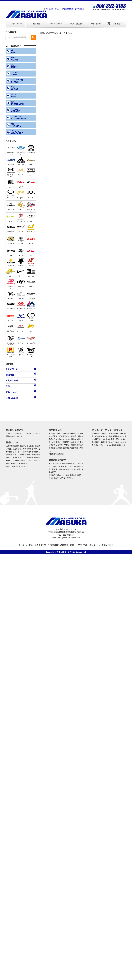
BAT (23, 51)
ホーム (22, 545)
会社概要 (27, 20)
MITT (23, 66)
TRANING (23, 125)
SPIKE (23, 74)
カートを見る (115, 24)
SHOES (23, 81)
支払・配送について (37, 545)
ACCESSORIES (23, 118)
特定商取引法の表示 (56, 454)
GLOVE (23, 59)
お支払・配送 (67, 20)
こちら (25, 466)
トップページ (8, 20)
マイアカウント (47, 20)
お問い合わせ (87, 20)
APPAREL (23, 110)
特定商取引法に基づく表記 (73, 9)
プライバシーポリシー (53, 9)
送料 (8, 386)
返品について (12, 392)
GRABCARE (23, 132)
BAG (23, 96)
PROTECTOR (23, 103)
